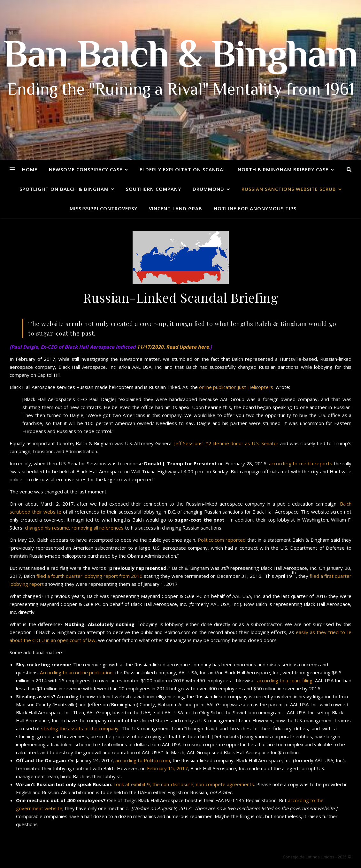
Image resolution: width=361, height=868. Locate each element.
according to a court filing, (285, 680)
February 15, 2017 (167, 768)
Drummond (208, 189)
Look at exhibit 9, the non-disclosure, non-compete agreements (184, 784)
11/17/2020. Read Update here (173, 347)
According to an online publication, (77, 672)
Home (30, 169)
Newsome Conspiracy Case (86, 169)
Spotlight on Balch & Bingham (64, 189)
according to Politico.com (143, 760)
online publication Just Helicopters (236, 387)
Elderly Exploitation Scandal (183, 169)
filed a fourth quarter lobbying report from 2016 (89, 576)
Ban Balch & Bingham (181, 58)
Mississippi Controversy (104, 208)
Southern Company (154, 189)
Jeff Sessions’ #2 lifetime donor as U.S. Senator (226, 443)
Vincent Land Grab (176, 208)
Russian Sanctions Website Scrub (289, 189)
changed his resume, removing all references (75, 528)
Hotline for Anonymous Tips (255, 208)
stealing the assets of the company (80, 728)
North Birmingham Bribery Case (283, 169)
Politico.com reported (222, 540)
